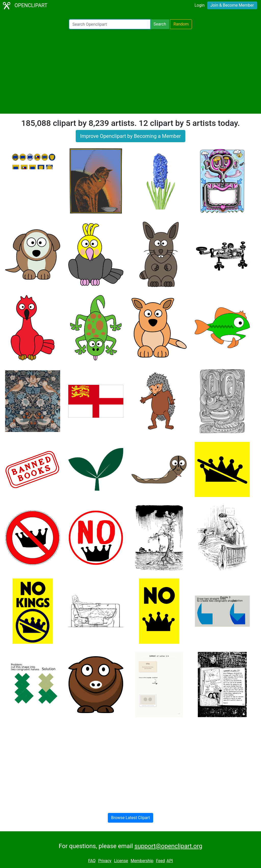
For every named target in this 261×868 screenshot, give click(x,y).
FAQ (92, 861)
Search (160, 24)
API (170, 861)
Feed (160, 861)
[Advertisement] (130, 71)
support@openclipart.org (168, 846)
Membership (142, 861)
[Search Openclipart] (110, 24)
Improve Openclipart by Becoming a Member (130, 136)
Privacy (105, 861)
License (121, 861)
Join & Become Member (232, 5)
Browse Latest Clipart (131, 818)
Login (199, 5)
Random (181, 24)
